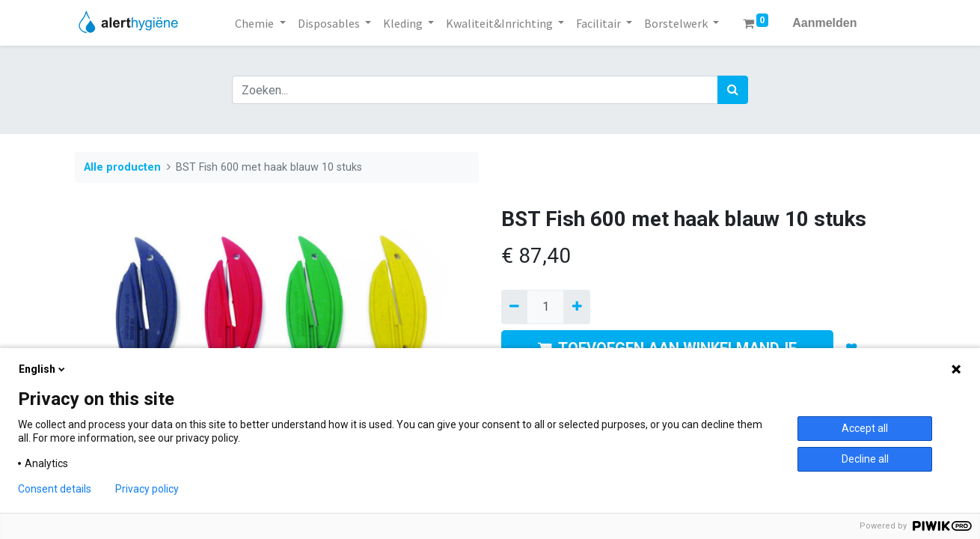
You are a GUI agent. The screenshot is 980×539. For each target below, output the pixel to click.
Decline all (865, 459)
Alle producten (122, 167)
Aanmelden (824, 23)
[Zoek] (733, 90)
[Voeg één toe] (576, 307)
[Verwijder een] (514, 307)
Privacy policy (147, 489)
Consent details (55, 489)
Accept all (865, 428)
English (43, 369)
